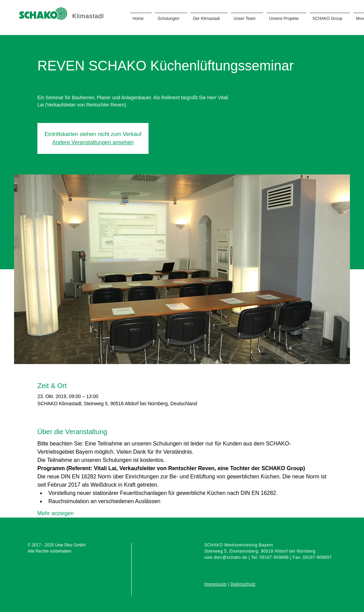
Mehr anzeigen (56, 513)
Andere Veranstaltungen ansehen (93, 142)
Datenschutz (243, 584)
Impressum (216, 584)
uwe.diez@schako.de (226, 557)
